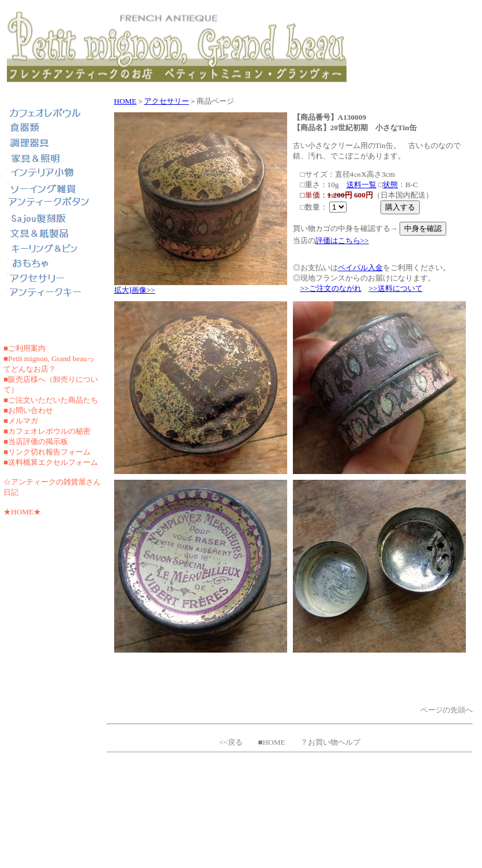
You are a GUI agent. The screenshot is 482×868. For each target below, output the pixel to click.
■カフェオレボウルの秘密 (47, 431)
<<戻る (231, 742)
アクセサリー (167, 101)
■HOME (271, 742)
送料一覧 (361, 185)
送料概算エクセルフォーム (53, 462)
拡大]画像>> (135, 290)
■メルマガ (21, 421)
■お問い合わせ (28, 410)
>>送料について (396, 288)
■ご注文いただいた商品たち (51, 400)
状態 (390, 185)
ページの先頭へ (447, 710)
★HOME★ (22, 512)
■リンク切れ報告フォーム (47, 452)
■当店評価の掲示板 (36, 441)
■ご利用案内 (25, 348)
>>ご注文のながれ (331, 288)
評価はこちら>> (342, 240)
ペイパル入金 (360, 268)
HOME (125, 101)
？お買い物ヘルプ (330, 742)
